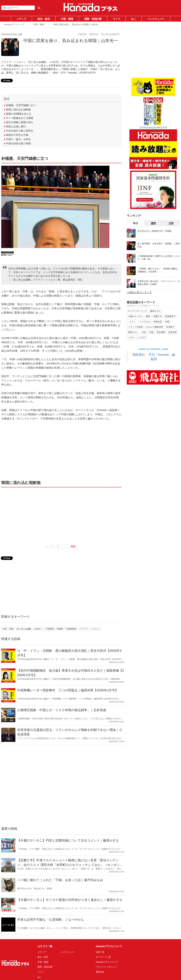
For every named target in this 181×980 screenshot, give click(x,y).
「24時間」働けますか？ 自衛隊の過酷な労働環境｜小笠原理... (158, 270)
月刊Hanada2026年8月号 (153, 128)
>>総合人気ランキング (139, 292)
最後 (73, 546)
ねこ (134, 19)
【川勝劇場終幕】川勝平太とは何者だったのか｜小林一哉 (159, 258)
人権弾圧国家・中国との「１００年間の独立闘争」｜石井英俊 (62, 710)
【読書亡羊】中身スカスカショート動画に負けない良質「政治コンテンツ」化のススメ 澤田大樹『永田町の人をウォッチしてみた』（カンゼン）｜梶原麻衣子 (70, 865)
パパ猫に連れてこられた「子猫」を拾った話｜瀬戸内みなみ (60, 880)
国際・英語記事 (93, 19)
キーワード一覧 (103, 957)
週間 (153, 223)
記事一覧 (100, 952)
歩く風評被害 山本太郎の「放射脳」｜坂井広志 (159, 245)
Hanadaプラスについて (107, 962)
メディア (21, 19)
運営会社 (100, 972)
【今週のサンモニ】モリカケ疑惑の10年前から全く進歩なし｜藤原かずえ (70, 900)
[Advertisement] (61, 450)
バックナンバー (156, 19)
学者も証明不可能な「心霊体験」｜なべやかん (51, 920)
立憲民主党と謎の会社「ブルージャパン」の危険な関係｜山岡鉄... (159, 283)
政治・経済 (44, 19)
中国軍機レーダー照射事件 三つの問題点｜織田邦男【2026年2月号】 (68, 690)
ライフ (116, 19)
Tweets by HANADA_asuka (153, 349)
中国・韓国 (67, 19)
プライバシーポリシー (106, 967)
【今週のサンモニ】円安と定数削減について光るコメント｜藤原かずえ (68, 840)
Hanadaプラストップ (14, 25)
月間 (171, 223)
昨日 (136, 223)
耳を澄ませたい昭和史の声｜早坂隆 (154, 231)
